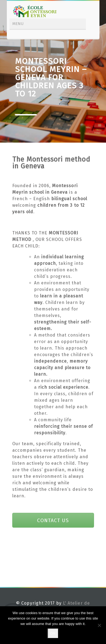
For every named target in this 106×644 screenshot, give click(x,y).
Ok (53, 633)
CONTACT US (53, 520)
